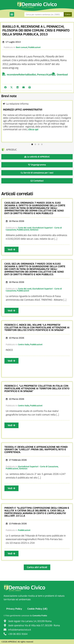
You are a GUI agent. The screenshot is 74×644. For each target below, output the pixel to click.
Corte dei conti (25, 228)
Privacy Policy (14, 609)
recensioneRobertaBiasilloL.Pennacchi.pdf (30, 75)
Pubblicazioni (34, 47)
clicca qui (33, 129)
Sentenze (34, 230)
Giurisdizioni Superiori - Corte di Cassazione (34, 290)
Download (62, 75)
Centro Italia (24, 344)
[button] (12, 14)
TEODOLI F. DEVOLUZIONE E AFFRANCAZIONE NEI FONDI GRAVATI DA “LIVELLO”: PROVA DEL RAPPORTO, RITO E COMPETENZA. (36, 450)
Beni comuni (22, 47)
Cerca (68, 14)
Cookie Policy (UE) (37, 609)
